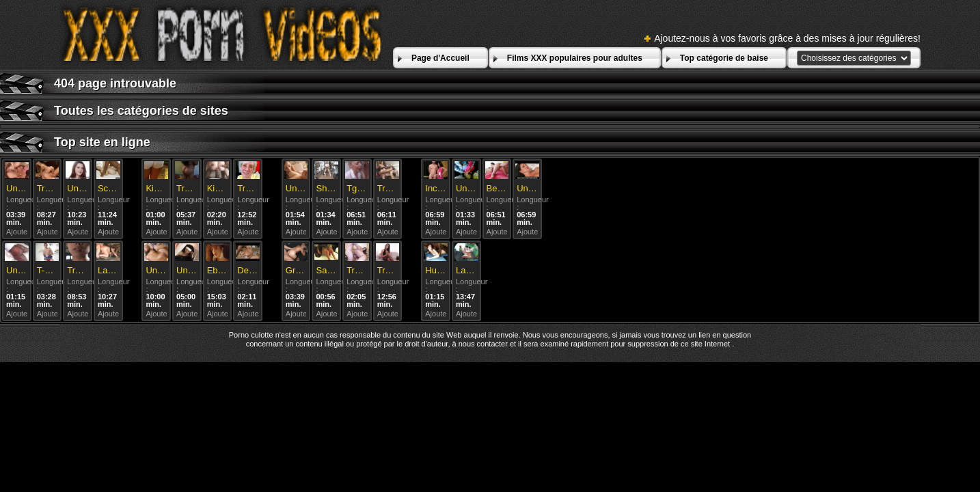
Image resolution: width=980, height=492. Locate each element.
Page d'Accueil (440, 58)
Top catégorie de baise (724, 58)
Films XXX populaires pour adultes (575, 58)
